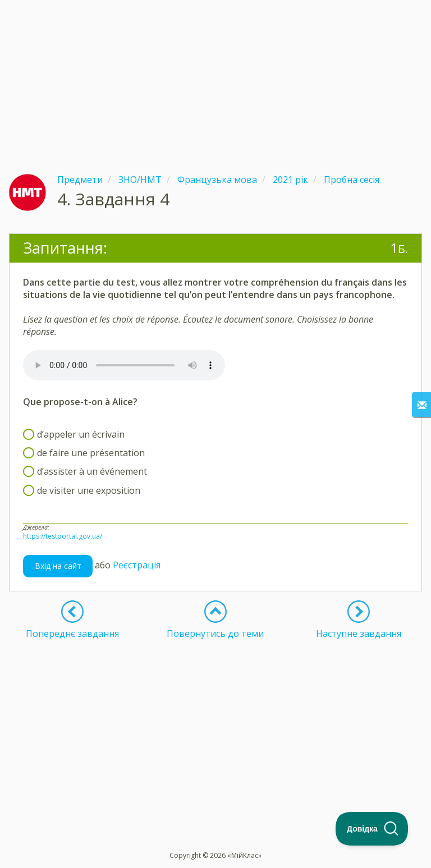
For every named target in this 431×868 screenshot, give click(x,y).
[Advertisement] (215, 79)
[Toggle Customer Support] (372, 829)
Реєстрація (137, 565)
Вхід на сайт (58, 566)
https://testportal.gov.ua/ (63, 536)
